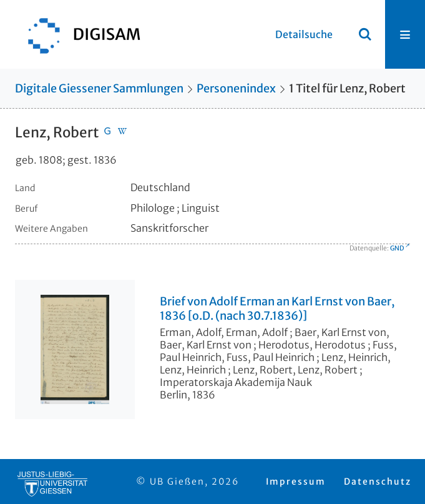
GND (397, 248)
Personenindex (236, 88)
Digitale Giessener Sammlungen (99, 88)
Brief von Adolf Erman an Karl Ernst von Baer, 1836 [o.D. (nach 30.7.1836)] (277, 309)
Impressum (296, 482)
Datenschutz (378, 482)
